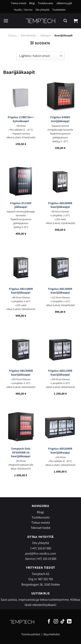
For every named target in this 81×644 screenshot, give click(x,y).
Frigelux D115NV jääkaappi (21, 205)
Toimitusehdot (31, 634)
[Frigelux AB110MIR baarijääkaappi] (21, 267)
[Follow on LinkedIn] (69, 622)
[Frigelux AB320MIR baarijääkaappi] (60, 427)
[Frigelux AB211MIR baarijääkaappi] (60, 349)
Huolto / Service (23, 10)
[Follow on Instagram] (56, 622)
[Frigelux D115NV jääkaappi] (21, 181)
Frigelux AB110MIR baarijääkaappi (21, 291)
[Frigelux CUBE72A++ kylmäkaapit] (21, 95)
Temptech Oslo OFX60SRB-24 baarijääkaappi (21, 452)
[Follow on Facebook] (49, 622)
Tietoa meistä (18, 3)
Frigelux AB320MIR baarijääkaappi (60, 451)
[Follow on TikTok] (63, 622)
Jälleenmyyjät (64, 3)
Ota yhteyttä (42, 10)
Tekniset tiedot (40, 528)
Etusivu (13, 35)
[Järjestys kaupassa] (40, 56)
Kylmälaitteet (28, 35)
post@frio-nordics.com (41, 553)
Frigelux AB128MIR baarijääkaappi (60, 291)
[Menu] (6, 21)
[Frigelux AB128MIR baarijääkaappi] (60, 267)
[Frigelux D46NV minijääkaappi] (60, 95)
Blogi (32, 3)
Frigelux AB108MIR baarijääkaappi (60, 205)
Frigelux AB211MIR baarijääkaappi (60, 373)
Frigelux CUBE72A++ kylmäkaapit (21, 119)
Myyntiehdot (52, 634)
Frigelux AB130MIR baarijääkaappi (21, 373)
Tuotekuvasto (45, 3)
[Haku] (65, 21)
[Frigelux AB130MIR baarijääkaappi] (21, 349)
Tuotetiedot (59, 10)
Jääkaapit (45, 35)
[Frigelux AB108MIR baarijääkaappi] (60, 181)
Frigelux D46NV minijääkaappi (60, 119)
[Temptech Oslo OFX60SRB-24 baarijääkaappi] (21, 427)
